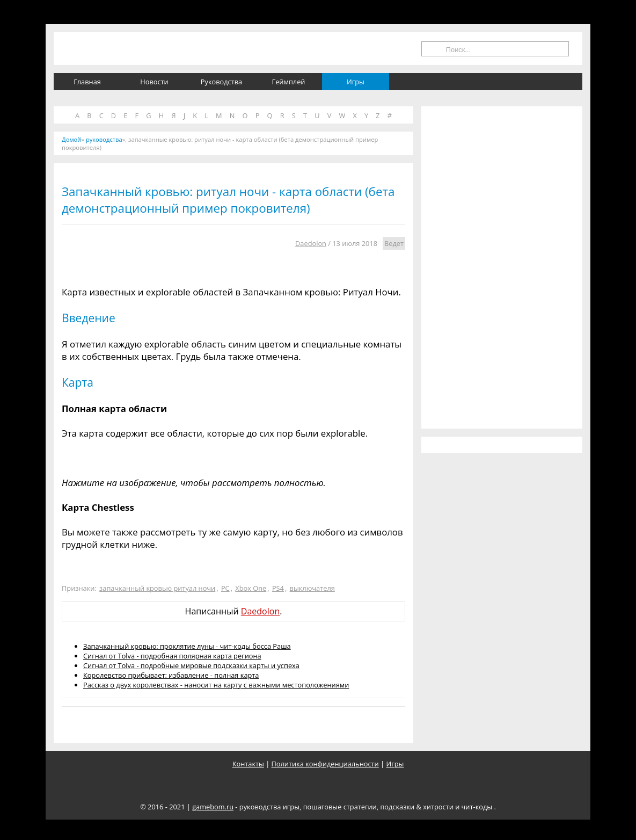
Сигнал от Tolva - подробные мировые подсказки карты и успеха (191, 665)
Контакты (248, 764)
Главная (87, 82)
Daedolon (311, 243)
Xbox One (251, 588)
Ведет (394, 243)
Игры (356, 82)
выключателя (312, 588)
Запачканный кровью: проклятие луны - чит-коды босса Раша (187, 646)
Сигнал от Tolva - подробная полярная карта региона (172, 656)
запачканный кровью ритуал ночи (157, 588)
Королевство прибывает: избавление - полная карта (171, 675)
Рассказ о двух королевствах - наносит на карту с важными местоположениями (216, 685)
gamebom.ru (213, 807)
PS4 (278, 588)
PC (225, 588)
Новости (154, 82)
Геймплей (289, 82)
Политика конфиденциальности (325, 764)
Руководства (221, 82)
